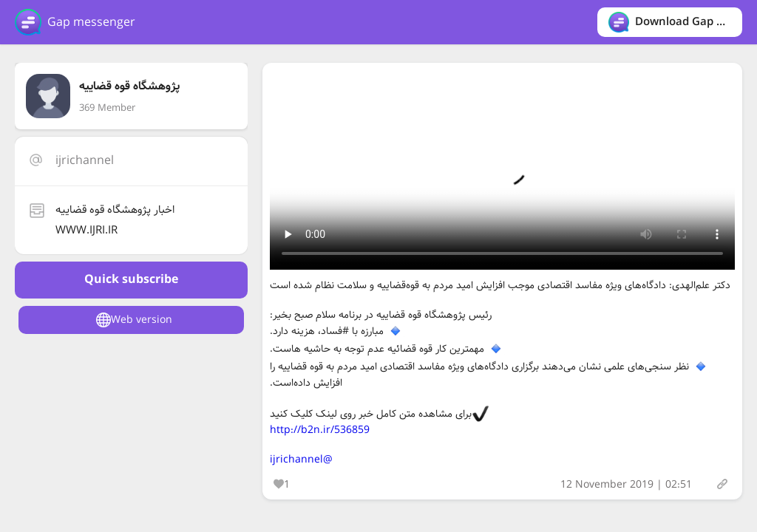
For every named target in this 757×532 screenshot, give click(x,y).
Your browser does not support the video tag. (502, 170)
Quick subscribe (131, 280)
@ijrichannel (301, 460)
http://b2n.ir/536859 (320, 430)
